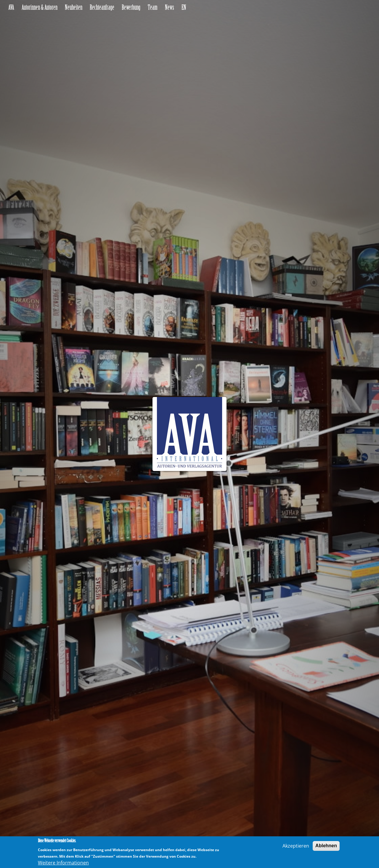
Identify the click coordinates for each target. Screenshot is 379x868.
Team (153, 8)
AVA (11, 8)
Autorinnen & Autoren (40, 8)
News (170, 8)
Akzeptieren (296, 848)
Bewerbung (131, 8)
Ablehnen (326, 848)
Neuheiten (74, 8)
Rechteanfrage (102, 8)
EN (184, 8)
